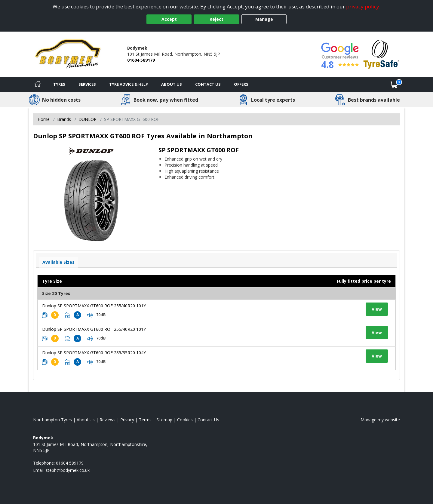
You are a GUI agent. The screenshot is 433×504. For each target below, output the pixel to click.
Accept (169, 19)
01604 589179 (141, 60)
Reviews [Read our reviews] (107, 420)
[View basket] (394, 85)
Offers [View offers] (241, 84)
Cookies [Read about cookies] (185, 420)
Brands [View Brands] (64, 119)
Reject (216, 19)
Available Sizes (58, 262)
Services (87, 84)
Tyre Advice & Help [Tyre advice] (129, 84)
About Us (172, 84)
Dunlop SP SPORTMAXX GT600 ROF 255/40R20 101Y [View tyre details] (94, 306)
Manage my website (380, 420)
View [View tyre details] (377, 309)
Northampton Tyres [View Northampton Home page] (52, 420)
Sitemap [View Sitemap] (164, 420)
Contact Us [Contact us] (208, 84)
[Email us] (68, 470)
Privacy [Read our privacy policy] (127, 420)
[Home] (38, 85)
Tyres (59, 84)
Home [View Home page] (44, 119)
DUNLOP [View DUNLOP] (88, 119)
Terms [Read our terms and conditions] (145, 420)
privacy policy (363, 6)
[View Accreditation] (381, 54)
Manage (264, 19)
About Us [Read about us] (86, 420)
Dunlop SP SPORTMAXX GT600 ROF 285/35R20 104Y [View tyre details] (94, 353)
